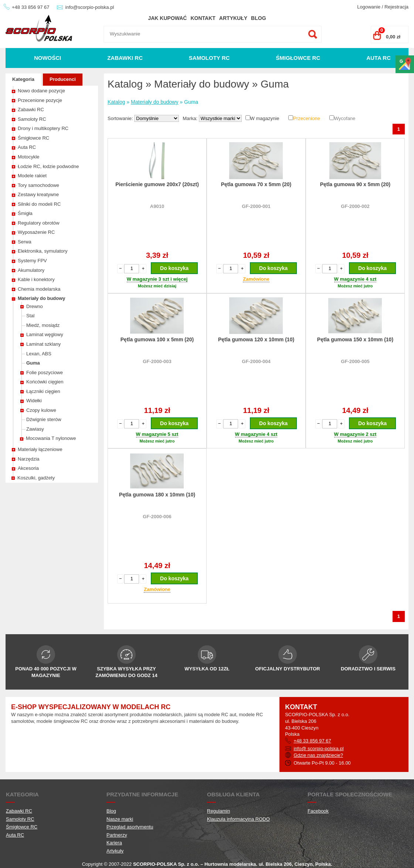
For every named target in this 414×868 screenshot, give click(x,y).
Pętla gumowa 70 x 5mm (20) (256, 184)
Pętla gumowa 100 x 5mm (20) (157, 339)
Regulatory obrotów (39, 223)
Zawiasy (35, 429)
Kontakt (203, 18)
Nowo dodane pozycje (41, 91)
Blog (258, 18)
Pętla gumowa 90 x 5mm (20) (355, 184)
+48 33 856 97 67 (31, 7)
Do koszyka (174, 268)
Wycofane (345, 118)
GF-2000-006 (157, 517)
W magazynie (265, 118)
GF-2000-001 (256, 206)
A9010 (157, 206)
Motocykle (29, 157)
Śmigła (25, 213)
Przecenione (306, 118)
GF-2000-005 (355, 361)
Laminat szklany (43, 344)
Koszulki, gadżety (36, 478)
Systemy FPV (32, 261)
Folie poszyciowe (45, 373)
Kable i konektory (36, 279)
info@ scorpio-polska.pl (318, 749)
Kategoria (23, 79)
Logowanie (369, 7)
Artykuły (233, 18)
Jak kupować (167, 18)
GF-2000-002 (355, 206)
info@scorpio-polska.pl (90, 7)
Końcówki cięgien (45, 382)
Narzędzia (29, 459)
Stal (30, 316)
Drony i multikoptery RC (43, 128)
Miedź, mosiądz (43, 325)
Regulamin (218, 811)
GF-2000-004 (256, 361)
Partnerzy (117, 835)
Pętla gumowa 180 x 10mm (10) (157, 495)
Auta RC (379, 58)
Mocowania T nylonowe (51, 438)
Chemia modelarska (39, 289)
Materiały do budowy (42, 298)
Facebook (318, 811)
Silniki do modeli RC (39, 204)
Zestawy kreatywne (38, 194)
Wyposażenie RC (36, 232)
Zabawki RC (125, 58)
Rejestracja (396, 7)
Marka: (191, 118)
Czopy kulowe (41, 410)
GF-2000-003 (157, 361)
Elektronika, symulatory (43, 251)
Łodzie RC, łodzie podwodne (48, 166)
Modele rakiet (32, 176)
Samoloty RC (209, 58)
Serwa (25, 242)
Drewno (35, 306)
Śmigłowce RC (298, 58)
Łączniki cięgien (43, 391)
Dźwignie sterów (44, 419)
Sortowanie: (121, 118)
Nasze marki (120, 819)
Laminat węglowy (45, 334)
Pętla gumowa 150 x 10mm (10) (355, 339)
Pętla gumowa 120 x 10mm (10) (256, 339)
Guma (33, 363)
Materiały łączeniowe (40, 449)
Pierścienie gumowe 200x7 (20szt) (157, 184)
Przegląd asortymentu (130, 827)
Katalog (116, 102)
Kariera (114, 843)
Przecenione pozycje (40, 100)
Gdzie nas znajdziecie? (318, 755)
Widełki (34, 401)
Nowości (47, 58)
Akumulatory (31, 270)
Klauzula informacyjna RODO (238, 819)
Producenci (63, 79)
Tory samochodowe (38, 185)
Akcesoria (28, 468)
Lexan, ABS (39, 354)
